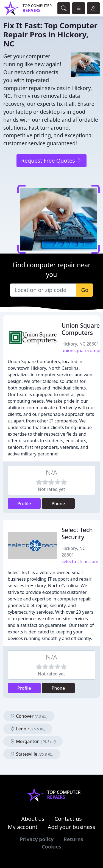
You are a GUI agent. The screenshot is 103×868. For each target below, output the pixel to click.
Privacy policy (37, 839)
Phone (58, 503)
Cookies (51, 847)
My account (23, 827)
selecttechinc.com (80, 561)
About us (33, 819)
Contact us (68, 819)
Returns (73, 839)
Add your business (72, 827)
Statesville (32, 754)
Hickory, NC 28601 (80, 344)
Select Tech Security (77, 533)
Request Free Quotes (51, 161)
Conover (29, 716)
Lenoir (28, 729)
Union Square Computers (81, 329)
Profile (24, 503)
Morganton (33, 741)
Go (85, 290)
